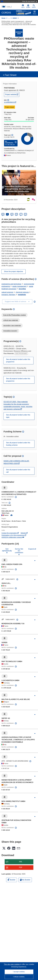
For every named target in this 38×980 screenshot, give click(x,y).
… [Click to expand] (9, 18)
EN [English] (7, 214)
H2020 (15, 18)
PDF (21, 867)
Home (3, 18)
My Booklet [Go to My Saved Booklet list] (25, 880)
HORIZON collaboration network (13, 537)
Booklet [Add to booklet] (12, 880)
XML (21, 862)
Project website (12, 94)
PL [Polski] (25, 214)
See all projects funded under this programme (18, 361)
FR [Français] (16, 214)
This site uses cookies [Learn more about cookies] (12, 964)
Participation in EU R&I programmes (14, 535)
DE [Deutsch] (3, 214)
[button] (28, 6)
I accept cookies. (19, 972)
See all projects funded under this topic (18, 416)
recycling (22, 289)
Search (34, 6)
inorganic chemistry (9, 295)
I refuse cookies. (19, 977)
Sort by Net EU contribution (19, 551)
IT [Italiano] (21, 214)
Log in (23, 6)
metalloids (22, 295)
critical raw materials (11, 320)
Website (24, 533)
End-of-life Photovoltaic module (15, 315)
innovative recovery (10, 331)
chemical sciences (22, 292)
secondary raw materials (12, 325)
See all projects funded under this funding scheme (18, 444)
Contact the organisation (10, 533)
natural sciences (7, 292)
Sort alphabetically (7, 550)
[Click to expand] (35, 561)
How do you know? (30, 1)
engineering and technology (12, 284)
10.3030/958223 (9, 102)
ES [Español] (12, 214)
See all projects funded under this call (18, 471)
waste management (19, 286)
